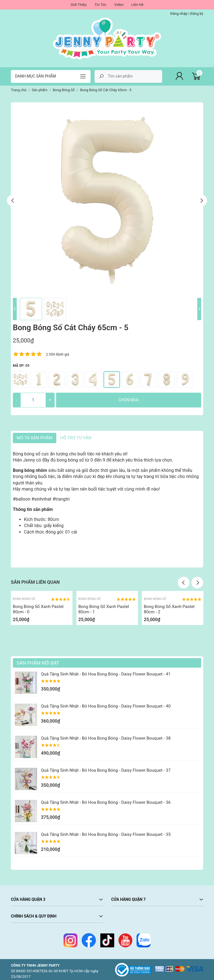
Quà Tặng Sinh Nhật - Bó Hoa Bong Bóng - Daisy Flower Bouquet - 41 (106, 674)
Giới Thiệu (79, 5)
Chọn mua (128, 400)
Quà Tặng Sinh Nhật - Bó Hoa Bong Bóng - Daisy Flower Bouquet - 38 (106, 738)
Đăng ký (197, 14)
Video (119, 5)
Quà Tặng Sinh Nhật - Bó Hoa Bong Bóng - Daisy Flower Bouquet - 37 (106, 770)
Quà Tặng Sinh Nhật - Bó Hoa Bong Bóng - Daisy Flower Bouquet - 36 (106, 802)
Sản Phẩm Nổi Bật (38, 663)
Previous (13, 201)
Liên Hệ (137, 5)
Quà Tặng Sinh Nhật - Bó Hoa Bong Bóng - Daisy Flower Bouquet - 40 (106, 706)
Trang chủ (19, 90)
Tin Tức (100, 5)
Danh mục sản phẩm (36, 76)
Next (201, 201)
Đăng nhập (179, 14)
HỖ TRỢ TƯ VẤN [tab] (76, 438)
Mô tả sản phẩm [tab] (35, 438)
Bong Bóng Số (24, 599)
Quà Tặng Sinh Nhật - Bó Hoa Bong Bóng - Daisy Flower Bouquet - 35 (106, 834)
